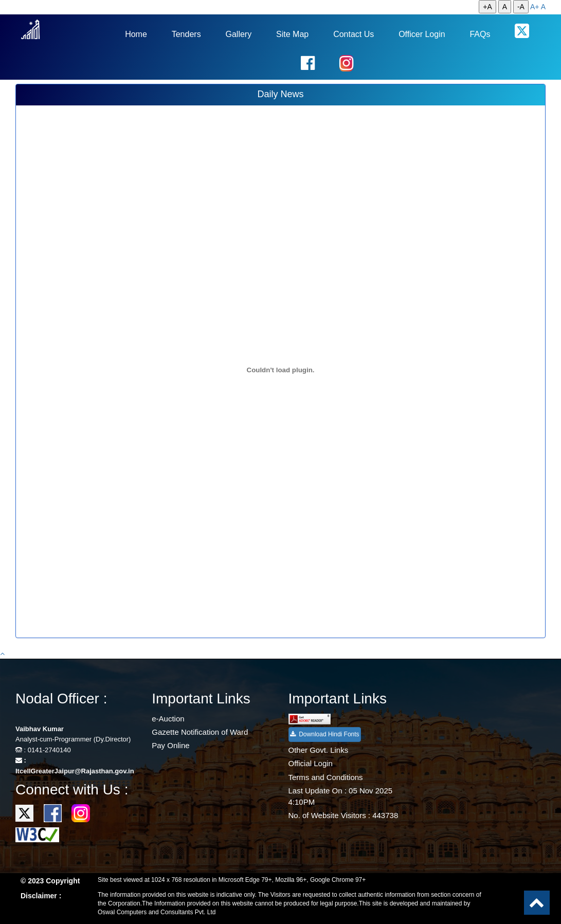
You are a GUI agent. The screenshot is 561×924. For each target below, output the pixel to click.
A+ (535, 7)
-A (521, 7)
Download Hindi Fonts (325, 734)
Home (136, 34)
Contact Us (354, 34)
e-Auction (168, 719)
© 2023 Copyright (50, 881)
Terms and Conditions (326, 777)
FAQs (480, 34)
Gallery (239, 34)
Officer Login (422, 34)
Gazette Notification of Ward (200, 732)
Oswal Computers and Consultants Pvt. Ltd (157, 912)
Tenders (186, 34)
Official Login (311, 763)
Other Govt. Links (319, 750)
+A (487, 7)
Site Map (292, 34)
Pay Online (170, 745)
